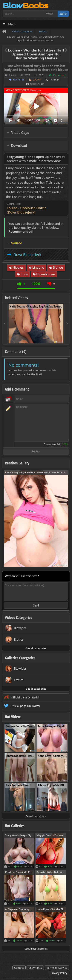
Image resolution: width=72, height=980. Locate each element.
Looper (37, 80)
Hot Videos (13, 717)
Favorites (19, 80)
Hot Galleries (15, 826)
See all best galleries (36, 949)
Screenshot (37, 84)
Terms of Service (57, 968)
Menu (12, 24)
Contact (19, 968)
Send (36, 605)
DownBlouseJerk (27, 254)
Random (54, 80)
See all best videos (36, 816)
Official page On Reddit (26, 697)
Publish (36, 452)
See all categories (36, 648)
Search (63, 14)
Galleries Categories (20, 658)
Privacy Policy (59, 973)
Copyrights (35, 968)
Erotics (12, 75)
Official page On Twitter (25, 706)
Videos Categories (19, 617)
